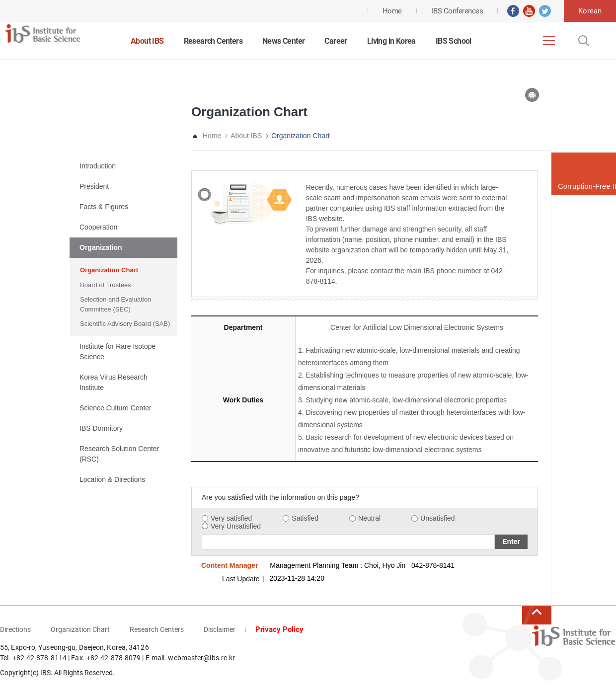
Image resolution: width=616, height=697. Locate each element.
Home (212, 136)
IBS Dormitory (101, 428)
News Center (283, 41)
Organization (101, 247)
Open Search (583, 41)
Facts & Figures (104, 207)
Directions (15, 629)
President (94, 186)
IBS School (454, 41)
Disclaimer (220, 629)
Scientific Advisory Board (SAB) (125, 324)
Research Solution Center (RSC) (119, 454)
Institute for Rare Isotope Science (117, 351)
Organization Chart (109, 270)
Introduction (98, 166)
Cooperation (98, 227)
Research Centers (213, 41)
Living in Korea (391, 41)
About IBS (147, 41)
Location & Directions (112, 479)
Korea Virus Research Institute (114, 382)
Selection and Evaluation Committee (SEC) (115, 304)
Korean (590, 11)
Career (336, 41)
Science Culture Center (115, 408)
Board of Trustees (106, 285)
